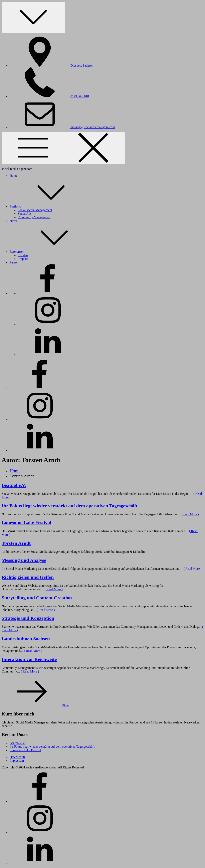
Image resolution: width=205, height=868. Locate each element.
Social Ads (25, 214)
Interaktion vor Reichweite (29, 659)
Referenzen (47, 252)
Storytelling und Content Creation (37, 598)
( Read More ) (190, 514)
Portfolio (45, 206)
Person (14, 262)
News (13, 221)
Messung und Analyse (24, 560)
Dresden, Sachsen (51, 65)
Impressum (17, 761)
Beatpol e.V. (14, 485)
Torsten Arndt (16, 543)
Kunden (23, 255)
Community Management (34, 217)
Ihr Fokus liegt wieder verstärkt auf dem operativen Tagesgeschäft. (70, 506)
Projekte (23, 259)
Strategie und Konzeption (28, 618)
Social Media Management (35, 210)
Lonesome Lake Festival (26, 523)
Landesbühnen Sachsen (26, 639)
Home (14, 176)
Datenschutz (18, 757)
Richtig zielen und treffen (28, 577)
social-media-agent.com (17, 169)
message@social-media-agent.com (62, 127)
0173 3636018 (49, 96)
